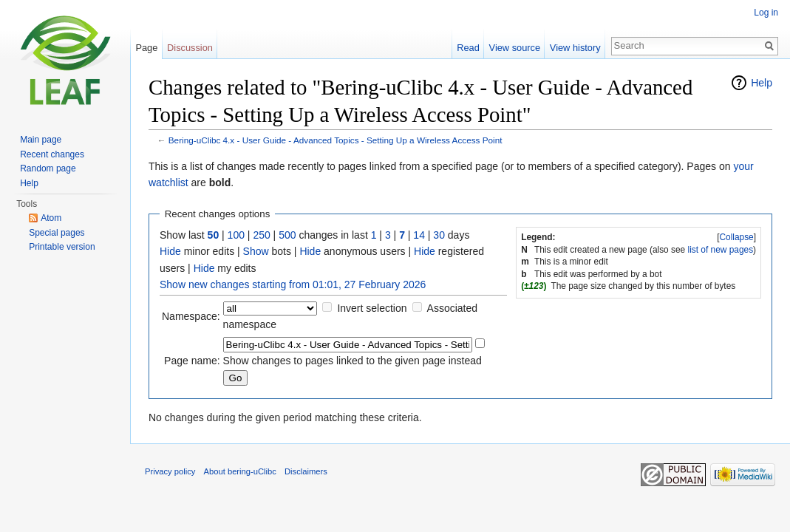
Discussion (190, 48)
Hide (170, 251)
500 (287, 235)
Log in (766, 13)
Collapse (736, 237)
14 (419, 235)
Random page (48, 168)
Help (762, 83)
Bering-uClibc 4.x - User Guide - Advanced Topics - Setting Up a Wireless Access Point (336, 140)
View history (575, 48)
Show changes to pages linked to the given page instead (353, 361)
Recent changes (52, 154)
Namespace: (191, 316)
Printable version (62, 247)
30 (439, 235)
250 (261, 235)
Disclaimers (306, 471)
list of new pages (721, 250)
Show (256, 251)
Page (146, 48)
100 (236, 235)
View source (515, 48)
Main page (41, 140)
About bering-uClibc (240, 471)
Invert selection (372, 308)
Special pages (57, 233)
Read (468, 48)
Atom (51, 218)
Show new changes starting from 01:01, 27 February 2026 (293, 284)
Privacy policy (170, 471)
